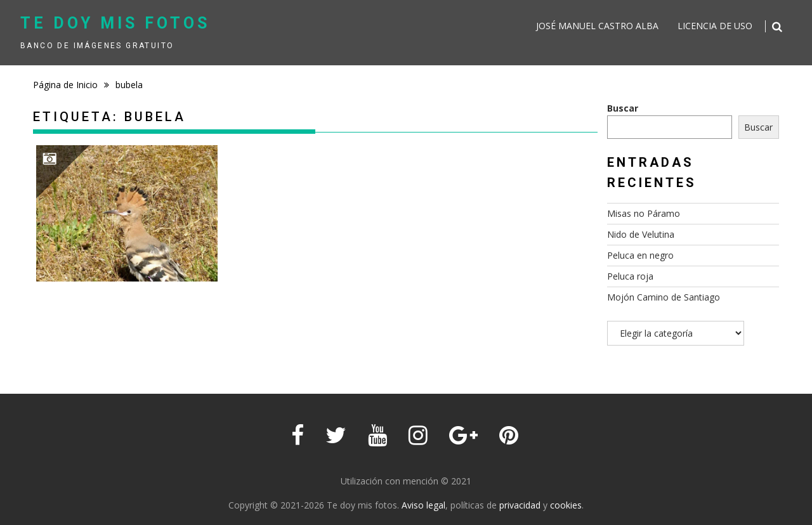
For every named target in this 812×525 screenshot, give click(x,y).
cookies (566, 505)
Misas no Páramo (644, 213)
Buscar (623, 108)
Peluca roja (630, 276)
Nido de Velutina (641, 234)
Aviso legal (423, 505)
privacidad (520, 505)
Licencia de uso (715, 26)
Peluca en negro (640, 255)
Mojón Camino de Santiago (664, 297)
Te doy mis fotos (115, 23)
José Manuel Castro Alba (597, 26)
